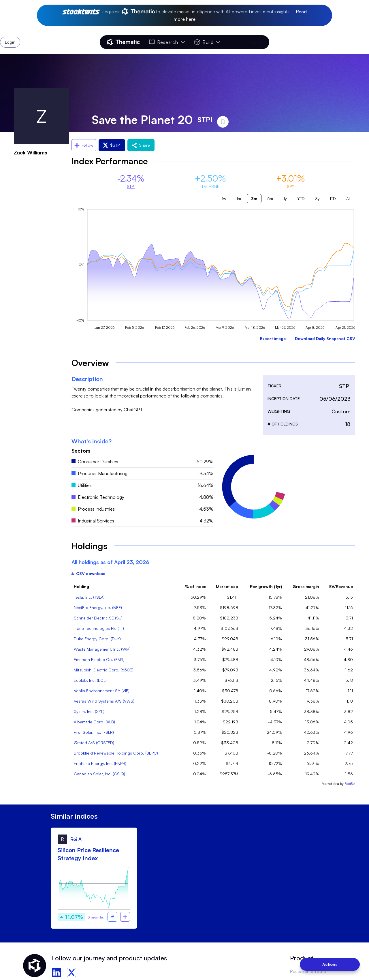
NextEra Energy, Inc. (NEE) (98, 607)
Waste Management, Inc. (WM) (102, 649)
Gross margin (306, 586)
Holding (81, 586)
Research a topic (308, 971)
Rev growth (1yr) (266, 586)
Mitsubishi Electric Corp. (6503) (104, 670)
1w (224, 198)
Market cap (227, 586)
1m (239, 198)
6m (270, 198)
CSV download (89, 573)
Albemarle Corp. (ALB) (94, 722)
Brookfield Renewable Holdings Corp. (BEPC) (116, 753)
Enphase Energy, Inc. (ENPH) (100, 763)
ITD (333, 198)
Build (207, 42)
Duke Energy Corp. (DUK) (97, 639)
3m (254, 198)
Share (141, 145)
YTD (301, 198)
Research (167, 42)
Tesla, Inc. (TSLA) (89, 597)
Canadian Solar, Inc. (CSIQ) (99, 774)
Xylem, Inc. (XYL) (89, 711)
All (348, 198)
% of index (195, 586)
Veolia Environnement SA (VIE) (102, 691)
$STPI (112, 145)
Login (254, 42)
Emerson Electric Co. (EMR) (99, 659)
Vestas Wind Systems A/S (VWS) (104, 701)
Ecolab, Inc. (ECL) (90, 680)
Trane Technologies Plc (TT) (99, 628)
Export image (273, 338)
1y (285, 198)
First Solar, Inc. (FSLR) (94, 732)
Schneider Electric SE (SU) (98, 618)
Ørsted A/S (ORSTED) (94, 743)
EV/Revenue (341, 586)
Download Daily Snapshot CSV (325, 338)
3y (317, 198)
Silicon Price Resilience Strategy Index (88, 854)
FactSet (350, 784)
